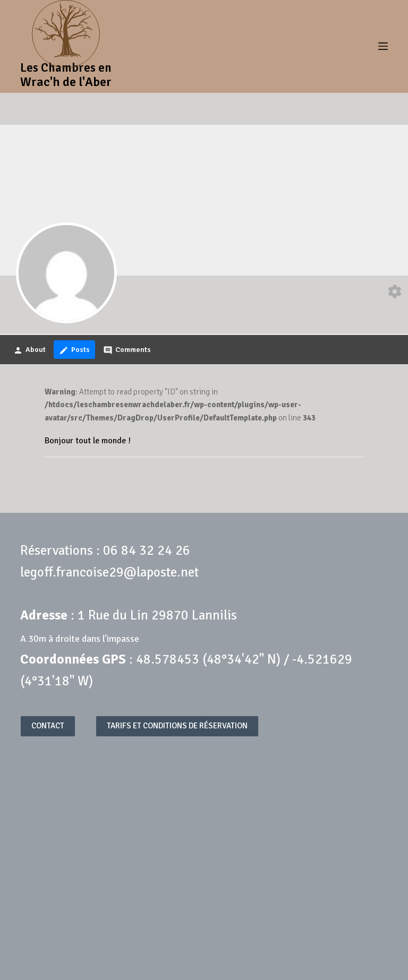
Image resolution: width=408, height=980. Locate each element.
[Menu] (383, 46)
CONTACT (48, 726)
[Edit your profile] (395, 293)
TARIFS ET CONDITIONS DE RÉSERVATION (177, 726)
